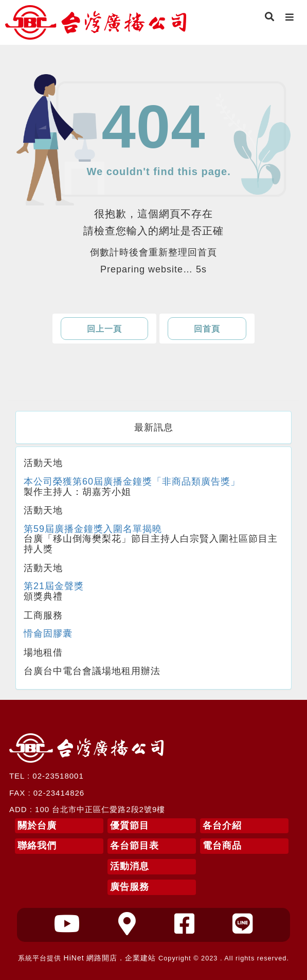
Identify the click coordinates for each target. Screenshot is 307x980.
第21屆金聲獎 (54, 586)
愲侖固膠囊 (48, 633)
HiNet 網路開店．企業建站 (110, 958)
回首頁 (207, 329)
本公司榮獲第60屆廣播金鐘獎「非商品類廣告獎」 (132, 482)
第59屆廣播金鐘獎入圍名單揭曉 (93, 529)
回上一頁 (104, 329)
